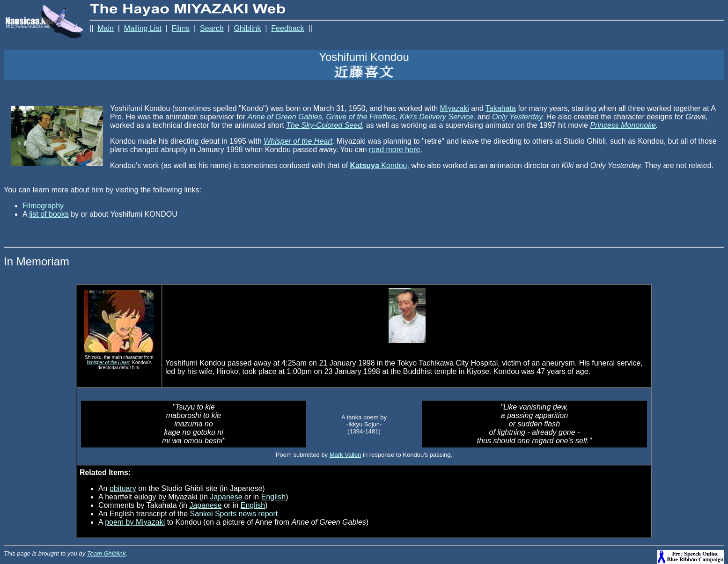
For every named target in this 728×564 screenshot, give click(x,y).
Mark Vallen (346, 455)
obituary (123, 488)
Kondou (379, 165)
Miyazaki (455, 108)
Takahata (501, 108)
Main (106, 28)
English (273, 497)
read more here (394, 150)
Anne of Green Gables (284, 117)
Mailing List (143, 28)
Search (212, 28)
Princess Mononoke (623, 125)
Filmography (43, 206)
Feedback (287, 28)
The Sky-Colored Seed (324, 125)
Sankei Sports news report (234, 514)
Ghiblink (248, 28)
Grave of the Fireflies (361, 117)
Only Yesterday (517, 117)
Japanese (226, 497)
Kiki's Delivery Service (437, 117)
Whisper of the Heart (298, 141)
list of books (49, 214)
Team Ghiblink (107, 553)
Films (181, 28)
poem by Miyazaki (135, 522)
